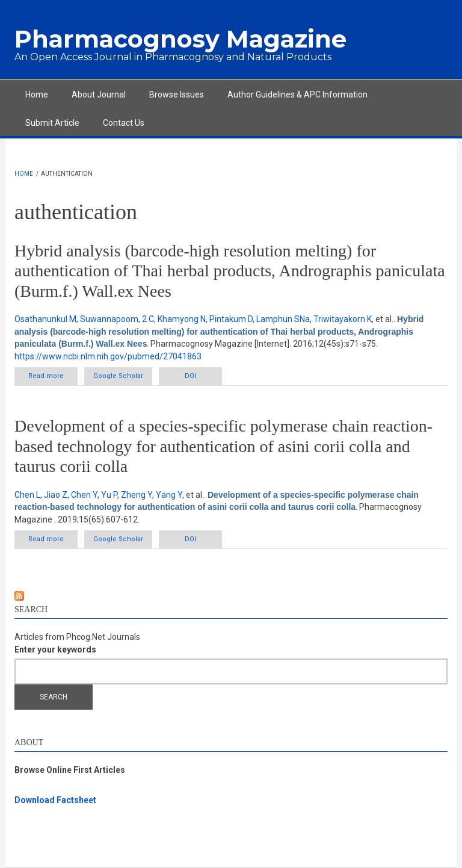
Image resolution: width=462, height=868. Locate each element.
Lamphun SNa (283, 319)
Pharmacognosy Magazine (180, 39)
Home (37, 95)
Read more (53, 378)
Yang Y (169, 495)
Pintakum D (231, 319)
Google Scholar (118, 376)
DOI (190, 376)
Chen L (27, 495)
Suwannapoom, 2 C (117, 319)
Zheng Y (137, 495)
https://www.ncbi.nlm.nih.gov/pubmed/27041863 (108, 356)
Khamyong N (182, 319)
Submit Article (52, 123)
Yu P (109, 495)
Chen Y (84, 495)
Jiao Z (56, 495)
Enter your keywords (55, 649)
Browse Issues (177, 95)
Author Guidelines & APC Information (297, 95)
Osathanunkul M (45, 319)
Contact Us (124, 123)
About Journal (99, 95)
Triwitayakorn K (343, 319)
